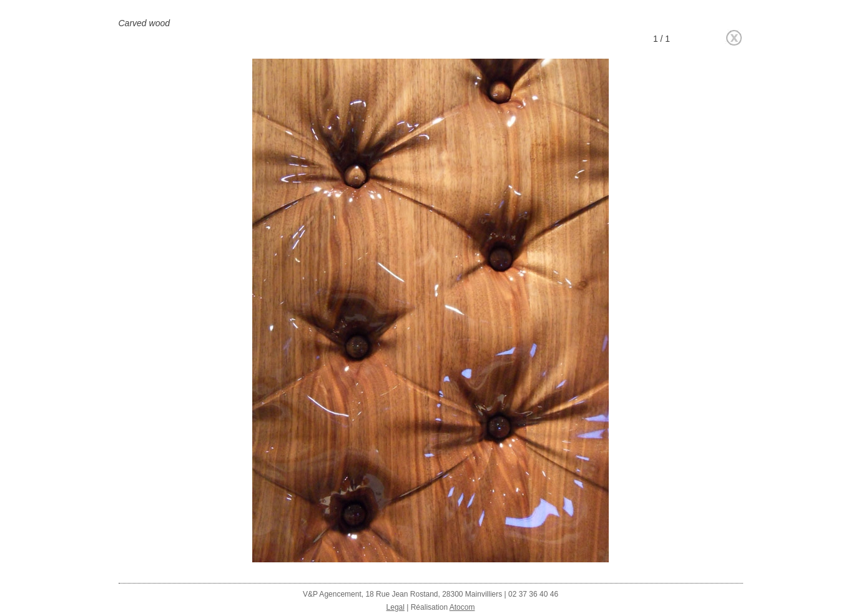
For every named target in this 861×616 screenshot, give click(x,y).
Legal (396, 607)
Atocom (462, 607)
